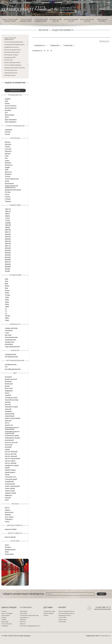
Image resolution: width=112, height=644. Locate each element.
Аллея (7, 181)
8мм (6, 284)
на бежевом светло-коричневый (12, 432)
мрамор (8, 515)
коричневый (10, 416)
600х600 (8, 267)
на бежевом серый (12, 435)
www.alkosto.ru (106, 636)
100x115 (8, 209)
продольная (9, 342)
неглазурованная (11, 357)
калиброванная (11, 364)
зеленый (8, 409)
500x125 (8, 262)
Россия (7, 134)
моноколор (9, 512)
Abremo (8, 142)
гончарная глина (11, 398)
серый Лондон (10, 470)
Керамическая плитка (56, 20)
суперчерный (10, 484)
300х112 (8, 246)
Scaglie (7, 167)
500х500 (8, 264)
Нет (6, 367)
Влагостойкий (10, 537)
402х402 (8, 255)
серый (7, 468)
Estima (7, 103)
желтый (8, 404)
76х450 (7, 271)
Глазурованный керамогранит (41, 20)
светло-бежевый (11, 452)
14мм (7, 300)
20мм (7, 304)
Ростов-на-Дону (7, 624)
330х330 (8, 253)
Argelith (8, 99)
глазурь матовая (11, 328)
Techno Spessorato (12, 179)
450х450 (8, 257)
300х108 (8, 244)
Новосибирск (6, 615)
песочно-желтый (11, 442)
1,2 (6, 309)
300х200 (8, 248)
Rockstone (9, 165)
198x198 (8, 225)
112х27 (7, 218)
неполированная (11, 337)
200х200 (8, 234)
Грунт (7, 545)
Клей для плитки (10, 75)
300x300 (8, 239)
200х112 (8, 232)
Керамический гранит (13, 190)
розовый (8, 447)
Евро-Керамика (11, 120)
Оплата (15, 2)
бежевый (8, 381)
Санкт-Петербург (7, 613)
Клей (7, 552)
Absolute (8, 144)
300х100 (8, 241)
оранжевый (9, 440)
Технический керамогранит (26, 20)
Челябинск (5, 626)
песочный (8, 445)
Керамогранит (10, 550)
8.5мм (7, 286)
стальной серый (11, 479)
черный (8, 498)
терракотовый (10, 493)
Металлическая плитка (87, 20)
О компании (26, 607)
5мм (6, 279)
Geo (6, 158)
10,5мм (7, 316)
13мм (7, 307)
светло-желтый (11, 454)
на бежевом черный (12, 438)
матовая (8, 335)
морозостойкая (11, 529)
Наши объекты (39, 2)
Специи (8, 199)
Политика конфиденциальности (30, 626)
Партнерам (23, 611)
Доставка (5, 2)
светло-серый (10, 461)
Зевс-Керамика (10, 122)
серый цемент (10, 472)
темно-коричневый (12, 486)
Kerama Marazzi (11, 108)
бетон (7, 508)
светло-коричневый (12, 458)
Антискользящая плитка (71, 20)
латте (7, 423)
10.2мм (7, 295)
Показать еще (104, 41)
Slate (7, 170)
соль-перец (9, 517)
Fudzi (7, 156)
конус (7, 333)
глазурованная (10, 354)
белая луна (9, 384)
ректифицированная (13, 369)
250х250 (8, 237)
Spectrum (8, 172)
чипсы (7, 522)
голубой (8, 395)
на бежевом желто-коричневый (12, 428)
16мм (7, 302)
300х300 (8, 250)
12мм (7, 297)
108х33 (7, 216)
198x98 (7, 227)
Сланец (8, 197)
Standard (8, 174)
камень (8, 510)
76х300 (7, 269)
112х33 (7, 221)
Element (8, 154)
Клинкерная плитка (11, 73)
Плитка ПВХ (8, 60)
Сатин (7, 194)
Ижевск (4, 618)
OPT (6, 113)
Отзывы (60, 2)
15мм (7, 320)
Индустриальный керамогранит (10, 20)
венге (7, 393)
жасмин (8, 402)
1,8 (6, 313)
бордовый (9, 391)
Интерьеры (62, 622)
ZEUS (7, 117)
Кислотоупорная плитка (12, 62)
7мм (6, 281)
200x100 (8, 230)
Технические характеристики (29, 615)
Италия (8, 132)
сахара (7, 449)
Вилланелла (9, 183)
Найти (102, 594)
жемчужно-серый (11, 407)
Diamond (8, 151)
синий (7, 475)
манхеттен (9, 425)
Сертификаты (24, 618)
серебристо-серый (12, 465)
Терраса (8, 201)
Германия (8, 130)
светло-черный (11, 463)
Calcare (7, 147)
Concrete (8, 149)
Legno (7, 160)
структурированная (12, 347)
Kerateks (8, 110)
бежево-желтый (11, 379)
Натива (8, 192)
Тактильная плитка (11, 70)
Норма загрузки (49, 613)
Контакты (26, 2)
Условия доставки (49, 611)
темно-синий (10, 491)
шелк (7, 500)
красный (8, 421)
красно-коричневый (12, 418)
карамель (8, 411)
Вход (98, 2)
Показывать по (37, 51)
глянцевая (9, 330)
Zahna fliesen (10, 115)
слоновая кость (11, 477)
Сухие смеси (9, 554)
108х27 (7, 214)
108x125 (8, 211)
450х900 (8, 260)
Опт (51, 2)
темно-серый (10, 488)
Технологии (23, 613)
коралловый (9, 414)
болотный (9, 388)
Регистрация (107, 2)
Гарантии (23, 620)
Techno (8, 176)
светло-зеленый (11, 456)
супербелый (9, 481)
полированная (10, 340)
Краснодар (5, 622)
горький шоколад (12, 400)
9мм (6, 288)
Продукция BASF (10, 57)
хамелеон (8, 495)
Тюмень (4, 620)
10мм (7, 293)
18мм (7, 318)
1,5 (6, 311)
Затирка (8, 547)
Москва (4, 611)
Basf (6, 101)
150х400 (8, 223)
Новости (23, 624)
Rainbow (8, 163)
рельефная (9, 344)
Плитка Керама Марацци (13, 65)
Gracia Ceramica (11, 106)
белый (7, 386)
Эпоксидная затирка (102, 20)
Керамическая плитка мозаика (14, 68)
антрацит (8, 377)
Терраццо (9, 519)
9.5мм (7, 290)
